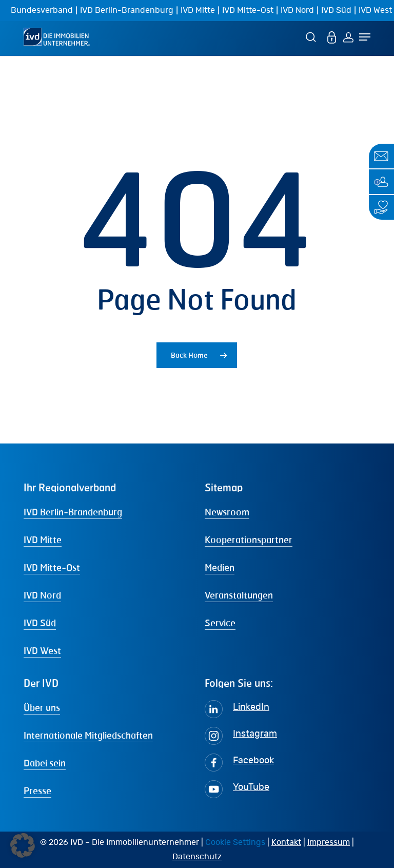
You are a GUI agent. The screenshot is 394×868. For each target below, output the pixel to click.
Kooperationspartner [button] (249, 539)
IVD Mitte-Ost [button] (52, 567)
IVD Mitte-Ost (248, 10)
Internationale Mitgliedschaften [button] (88, 735)
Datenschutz (197, 857)
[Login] (348, 37)
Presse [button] (37, 790)
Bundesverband (42, 10)
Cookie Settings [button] (235, 842)
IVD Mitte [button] (43, 539)
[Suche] (312, 37)
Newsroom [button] (227, 512)
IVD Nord (297, 10)
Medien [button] (220, 567)
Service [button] (220, 623)
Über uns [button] (42, 707)
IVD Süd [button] (40, 623)
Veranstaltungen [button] (239, 595)
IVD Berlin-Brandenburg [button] (73, 512)
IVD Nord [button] (42, 595)
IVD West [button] (42, 650)
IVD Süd (336, 10)
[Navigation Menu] (365, 37)
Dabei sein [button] (45, 763)
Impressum (329, 842)
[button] (23, 845)
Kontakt (286, 842)
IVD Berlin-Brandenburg (127, 10)
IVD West (375, 10)
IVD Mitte (198, 10)
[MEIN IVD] (332, 37)
